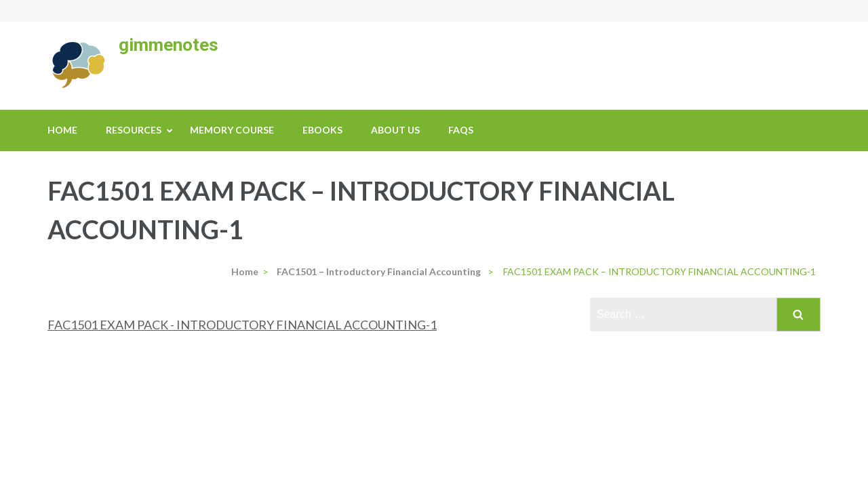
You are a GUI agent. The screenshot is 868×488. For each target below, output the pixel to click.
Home (62, 130)
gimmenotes (169, 45)
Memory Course (232, 130)
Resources (134, 130)
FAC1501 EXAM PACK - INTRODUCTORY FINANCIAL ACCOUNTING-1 (242, 325)
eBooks (322, 130)
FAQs (461, 130)
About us (395, 130)
